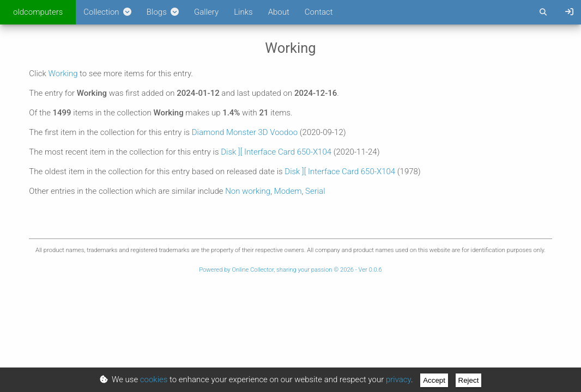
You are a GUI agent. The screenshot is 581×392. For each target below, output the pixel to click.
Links (243, 12)
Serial (315, 191)
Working (63, 73)
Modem (288, 191)
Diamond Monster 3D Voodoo (245, 132)
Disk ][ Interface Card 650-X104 (276, 152)
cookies (154, 379)
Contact (319, 12)
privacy (398, 379)
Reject (469, 380)
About (279, 12)
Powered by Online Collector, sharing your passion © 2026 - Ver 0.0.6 (290, 270)
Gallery (206, 12)
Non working (248, 191)
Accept (434, 380)
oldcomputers (38, 12)
